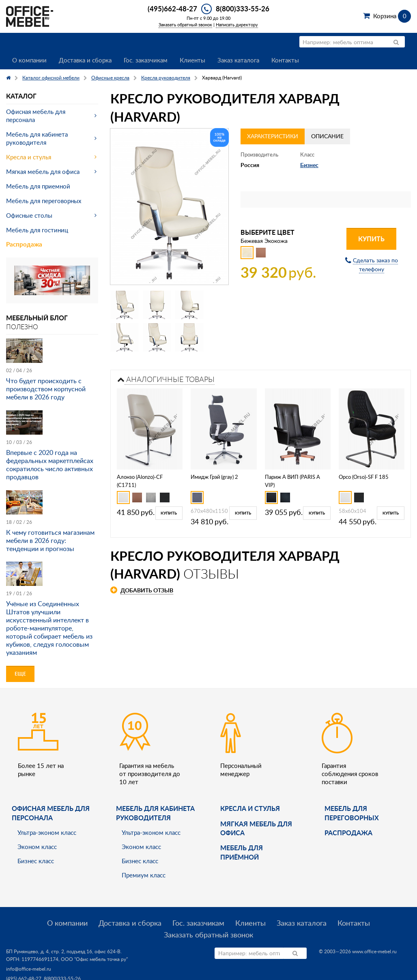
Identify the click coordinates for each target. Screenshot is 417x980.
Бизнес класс (36, 861)
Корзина (392, 16)
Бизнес (309, 165)
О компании (29, 60)
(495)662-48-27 (172, 9)
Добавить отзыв (147, 590)
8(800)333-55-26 (243, 9)
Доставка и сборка (85, 60)
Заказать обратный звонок (185, 25)
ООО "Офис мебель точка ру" (94, 959)
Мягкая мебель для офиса (43, 172)
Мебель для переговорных (44, 201)
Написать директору (237, 25)
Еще (20, 674)
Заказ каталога (238, 60)
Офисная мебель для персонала (36, 116)
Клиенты (192, 60)
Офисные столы (29, 215)
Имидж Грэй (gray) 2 (214, 477)
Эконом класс (37, 847)
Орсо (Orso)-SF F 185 (364, 477)
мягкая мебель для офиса (256, 828)
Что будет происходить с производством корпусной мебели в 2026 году (46, 389)
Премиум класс (144, 875)
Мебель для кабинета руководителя (37, 138)
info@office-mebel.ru (29, 969)
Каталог (21, 96)
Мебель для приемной (38, 186)
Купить (371, 239)
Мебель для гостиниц (37, 230)
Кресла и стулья (29, 157)
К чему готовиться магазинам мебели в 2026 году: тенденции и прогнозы (50, 540)
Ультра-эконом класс (47, 832)
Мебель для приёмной (242, 852)
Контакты (285, 60)
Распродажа (24, 244)
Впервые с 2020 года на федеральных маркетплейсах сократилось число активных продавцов (50, 465)
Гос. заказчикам (146, 60)
